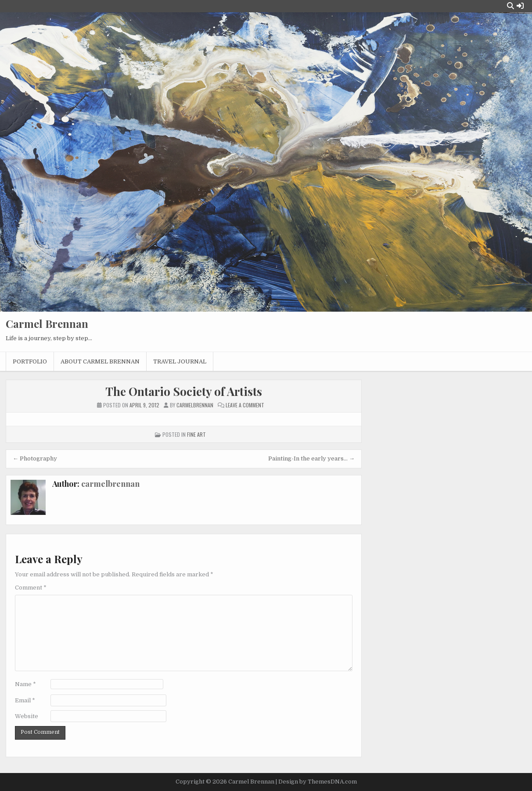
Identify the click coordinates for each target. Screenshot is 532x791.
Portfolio (30, 361)
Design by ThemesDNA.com (318, 782)
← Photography (35, 458)
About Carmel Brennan (100, 361)
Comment (31, 588)
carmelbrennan (110, 484)
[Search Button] (510, 6)
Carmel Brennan (47, 324)
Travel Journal (180, 361)
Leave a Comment (245, 405)
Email (25, 700)
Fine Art (196, 434)
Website (27, 716)
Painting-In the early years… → (311, 458)
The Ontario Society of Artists (184, 391)
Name (25, 684)
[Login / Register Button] (520, 6)
